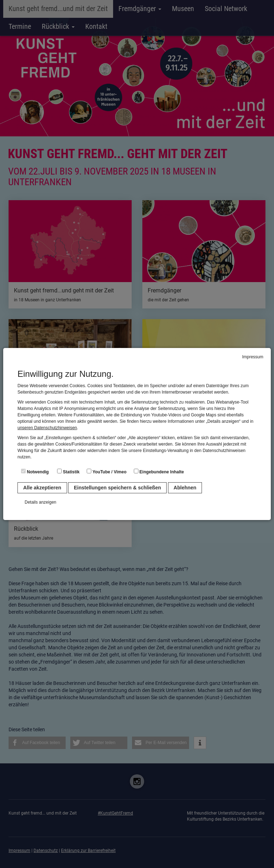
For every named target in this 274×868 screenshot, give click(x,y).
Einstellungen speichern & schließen (117, 488)
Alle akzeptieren (42, 488)
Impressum (253, 357)
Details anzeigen (40, 502)
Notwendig (35, 472)
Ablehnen (185, 488)
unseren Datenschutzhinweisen (47, 428)
